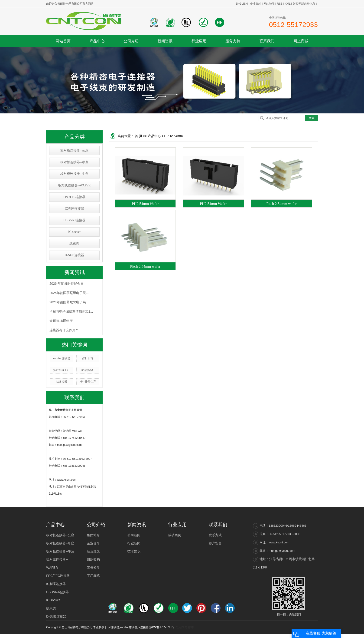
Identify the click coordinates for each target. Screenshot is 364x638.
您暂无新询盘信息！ (305, 4)
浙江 (274, 636)
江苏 (261, 636)
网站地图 (269, 4)
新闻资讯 (165, 41)
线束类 (74, 243)
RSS (280, 4)
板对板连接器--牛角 (74, 174)
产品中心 (97, 41)
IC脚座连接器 (74, 209)
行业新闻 (134, 543)
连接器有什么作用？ (64, 330)
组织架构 (93, 559)
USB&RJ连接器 (74, 220)
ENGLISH (242, 4)
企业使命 (93, 543)
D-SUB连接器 (74, 255)
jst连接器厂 (88, 370)
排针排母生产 (88, 382)
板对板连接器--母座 (74, 162)
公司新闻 (134, 535)
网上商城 (301, 41)
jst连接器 (62, 382)
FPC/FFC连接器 (75, 197)
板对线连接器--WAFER (74, 185)
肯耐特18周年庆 (61, 321)
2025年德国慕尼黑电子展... (69, 293)
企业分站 (256, 4)
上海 (268, 636)
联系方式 (215, 535)
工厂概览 (93, 576)
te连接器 (143, 627)
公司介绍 (131, 41)
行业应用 (199, 41)
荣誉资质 (93, 568)
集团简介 (93, 535)
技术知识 (134, 551)
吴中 (280, 636)
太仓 (287, 636)
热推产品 (234, 636)
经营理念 (93, 551)
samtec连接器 (61, 358)
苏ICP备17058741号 (162, 627)
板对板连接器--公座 (74, 150)
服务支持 (233, 41)
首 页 (139, 136)
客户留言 (215, 543)
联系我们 (267, 41)
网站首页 (63, 41)
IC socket (74, 232)
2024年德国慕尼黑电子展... (69, 302)
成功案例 (175, 535)
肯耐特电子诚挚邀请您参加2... (71, 311)
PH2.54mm (175, 136)
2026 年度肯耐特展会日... (68, 284)
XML (288, 4)
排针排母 (88, 358)
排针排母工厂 (62, 370)
